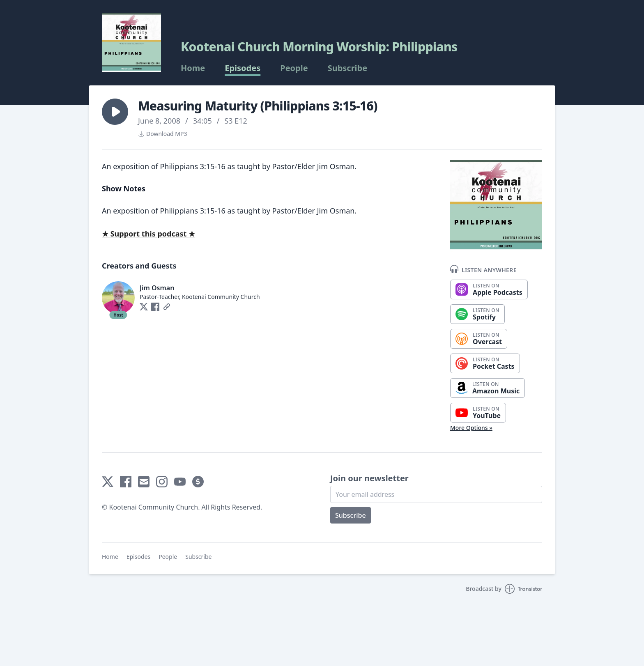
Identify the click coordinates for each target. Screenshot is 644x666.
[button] (115, 112)
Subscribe (348, 68)
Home (193, 68)
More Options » (471, 428)
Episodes (243, 68)
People (294, 68)
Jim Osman (157, 288)
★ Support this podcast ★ (148, 234)
